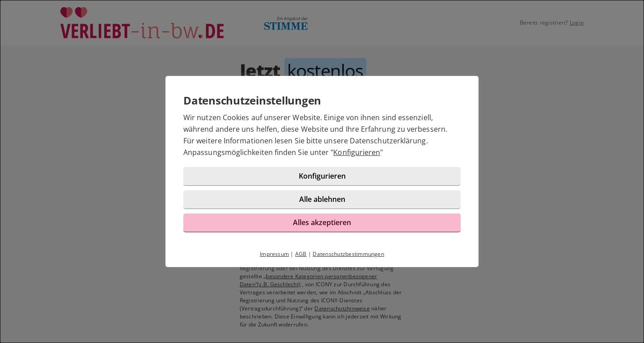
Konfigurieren (357, 152)
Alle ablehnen (322, 199)
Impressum (274, 254)
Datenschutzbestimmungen (348, 254)
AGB (301, 254)
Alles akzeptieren (322, 222)
